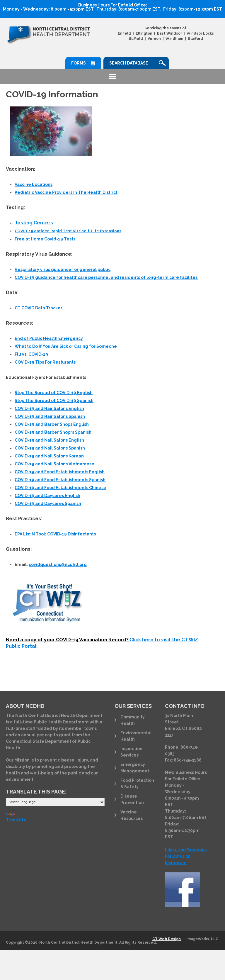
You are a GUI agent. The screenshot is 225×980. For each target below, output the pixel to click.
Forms (79, 63)
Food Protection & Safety (137, 784)
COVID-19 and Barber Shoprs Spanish (53, 432)
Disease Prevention (132, 799)
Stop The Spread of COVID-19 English (54, 393)
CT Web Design (167, 939)
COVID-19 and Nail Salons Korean (49, 456)
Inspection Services (131, 752)
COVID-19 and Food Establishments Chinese (60, 488)
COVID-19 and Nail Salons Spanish (50, 448)
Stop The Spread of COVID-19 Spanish (54, 401)
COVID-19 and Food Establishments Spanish (60, 480)
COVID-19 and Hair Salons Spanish (50, 416)
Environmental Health (136, 736)
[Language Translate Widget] (55, 802)
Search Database (129, 63)
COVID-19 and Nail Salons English (49, 440)
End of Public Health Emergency (49, 338)
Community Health (133, 720)
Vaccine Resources (132, 815)
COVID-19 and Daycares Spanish (48, 503)
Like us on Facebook (186, 850)
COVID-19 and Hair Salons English (49, 408)
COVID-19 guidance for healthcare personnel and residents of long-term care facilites (106, 277)
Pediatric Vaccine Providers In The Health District (66, 192)
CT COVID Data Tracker (39, 308)
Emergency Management (135, 768)
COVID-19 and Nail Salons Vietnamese (54, 464)
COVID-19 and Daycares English (47, 496)
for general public (63, 269)
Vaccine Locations (34, 184)
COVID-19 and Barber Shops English (52, 424)
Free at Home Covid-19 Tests (45, 239)
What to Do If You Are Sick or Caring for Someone (66, 346)
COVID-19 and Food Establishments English (60, 472)
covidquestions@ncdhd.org (58, 564)
